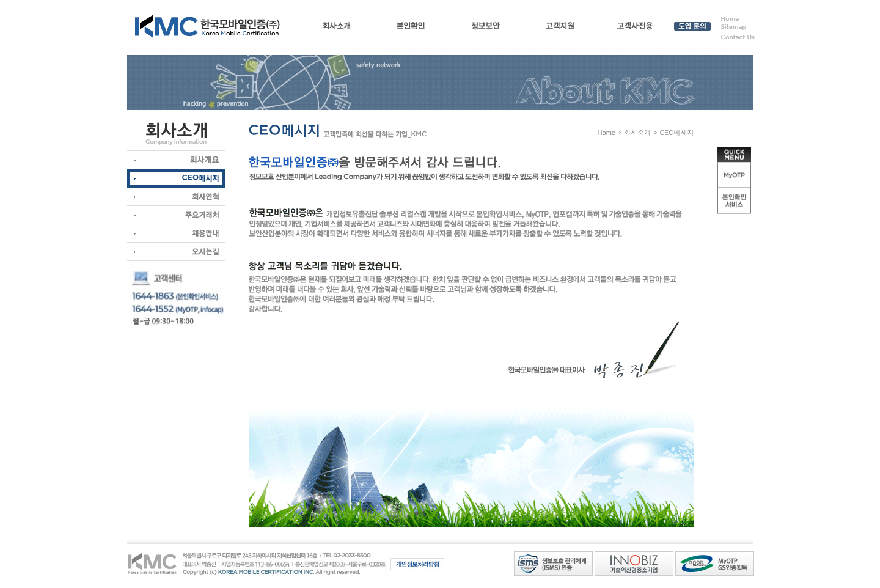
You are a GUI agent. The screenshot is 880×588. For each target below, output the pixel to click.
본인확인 (411, 28)
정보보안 (486, 28)
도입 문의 (692, 28)
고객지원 (560, 28)
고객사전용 (635, 28)
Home (607, 133)
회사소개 (336, 28)
